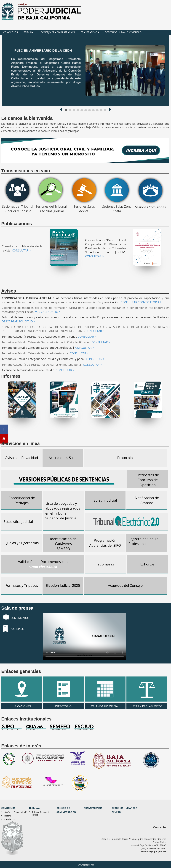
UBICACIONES (22, 689)
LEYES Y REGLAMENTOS (147, 689)
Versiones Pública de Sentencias (64, 479)
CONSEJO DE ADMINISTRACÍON (58, 32)
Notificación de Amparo (147, 500)
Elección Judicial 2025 (63, 585)
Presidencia (9, 819)
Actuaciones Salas (63, 458)
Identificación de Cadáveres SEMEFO (63, 544)
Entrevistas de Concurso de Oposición (148, 480)
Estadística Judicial (18, 521)
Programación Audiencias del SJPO (105, 543)
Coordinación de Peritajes (22, 500)
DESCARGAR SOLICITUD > (18, 321)
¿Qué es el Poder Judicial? (15, 812)
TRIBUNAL (29, 32)
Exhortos (147, 564)
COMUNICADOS (20, 618)
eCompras (106, 564)
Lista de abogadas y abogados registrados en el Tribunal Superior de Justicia (63, 511)
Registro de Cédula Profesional (143, 541)
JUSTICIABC (17, 629)
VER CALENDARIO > (48, 312)
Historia (8, 816)
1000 (66, 110)
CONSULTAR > (21, 250)
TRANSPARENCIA (90, 32)
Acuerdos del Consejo (125, 585)
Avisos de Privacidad (22, 458)
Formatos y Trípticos (22, 585)
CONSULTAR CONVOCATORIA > (141, 302)
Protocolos (126, 458)
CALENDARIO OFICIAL (105, 689)
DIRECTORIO (63, 689)
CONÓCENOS (10, 32)
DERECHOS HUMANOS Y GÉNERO (123, 32)
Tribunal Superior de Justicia (41, 814)
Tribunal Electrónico (126, 522)
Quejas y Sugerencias (22, 543)
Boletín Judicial (105, 500)
